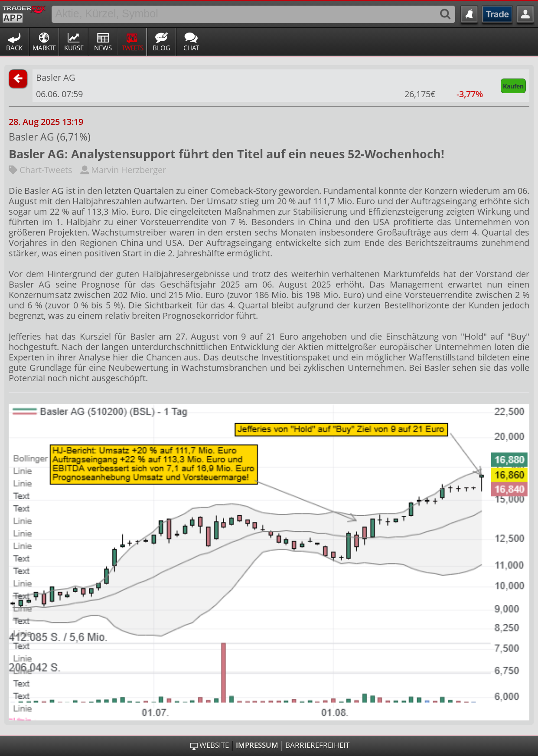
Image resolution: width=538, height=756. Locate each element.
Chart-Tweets (41, 170)
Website (214, 745)
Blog (161, 48)
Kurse (74, 48)
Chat (191, 48)
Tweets (133, 48)
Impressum (257, 745)
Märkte (44, 48)
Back (14, 48)
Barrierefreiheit (317, 745)
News (103, 48)
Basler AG (56, 77)
